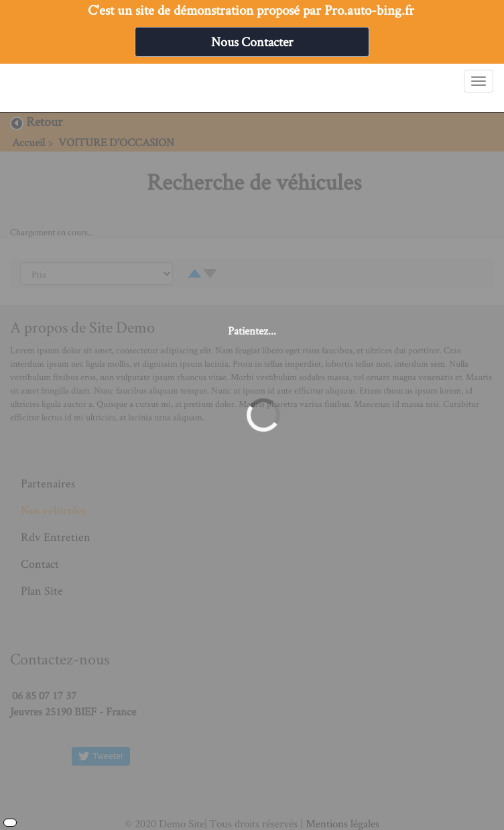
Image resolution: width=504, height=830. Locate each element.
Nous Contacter (252, 42)
